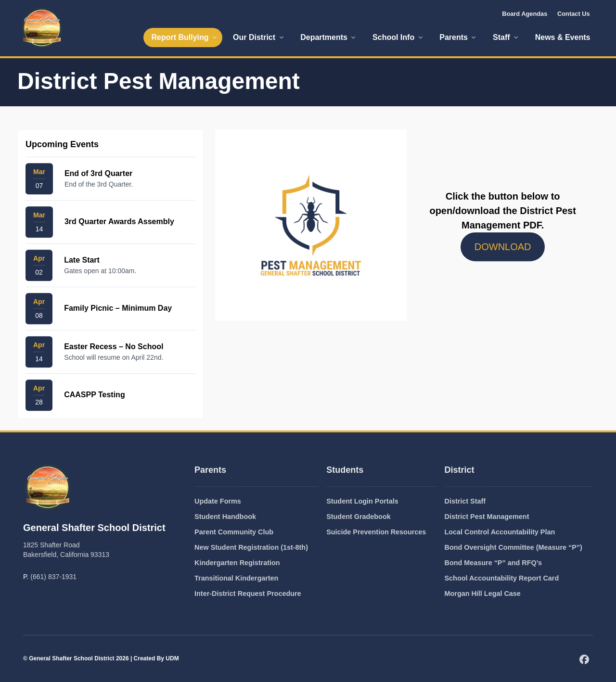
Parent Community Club (234, 532)
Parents (458, 37)
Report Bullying (185, 37)
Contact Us (574, 14)
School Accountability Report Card (502, 578)
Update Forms (218, 501)
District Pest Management (487, 517)
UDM (172, 658)
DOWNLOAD (503, 247)
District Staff (465, 501)
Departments (329, 37)
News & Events (563, 37)
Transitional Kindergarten (236, 578)
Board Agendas (525, 14)
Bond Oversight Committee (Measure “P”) (513, 547)
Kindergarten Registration (237, 563)
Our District (259, 37)
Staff (506, 37)
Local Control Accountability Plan (500, 532)
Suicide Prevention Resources (376, 532)
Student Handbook (225, 517)
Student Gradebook (359, 517)
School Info (398, 37)
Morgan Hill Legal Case (483, 594)
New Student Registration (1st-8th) (251, 547)
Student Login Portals (362, 501)
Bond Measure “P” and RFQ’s (494, 563)
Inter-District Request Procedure (248, 594)
